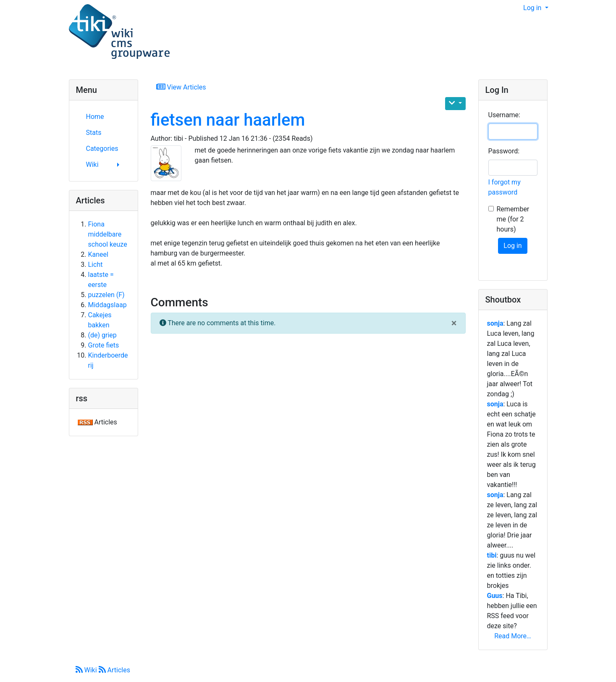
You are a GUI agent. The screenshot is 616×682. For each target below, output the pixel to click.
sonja (495, 323)
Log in (533, 8)
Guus (495, 596)
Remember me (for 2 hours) (513, 219)
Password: (504, 151)
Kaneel (98, 254)
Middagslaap (107, 305)
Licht (96, 265)
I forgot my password (505, 187)
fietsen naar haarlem (228, 120)
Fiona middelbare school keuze (108, 234)
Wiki (87, 670)
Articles (114, 670)
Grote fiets (104, 345)
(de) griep (102, 335)
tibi (492, 555)
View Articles (181, 87)
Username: (504, 115)
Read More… (513, 636)
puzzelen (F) (106, 295)
